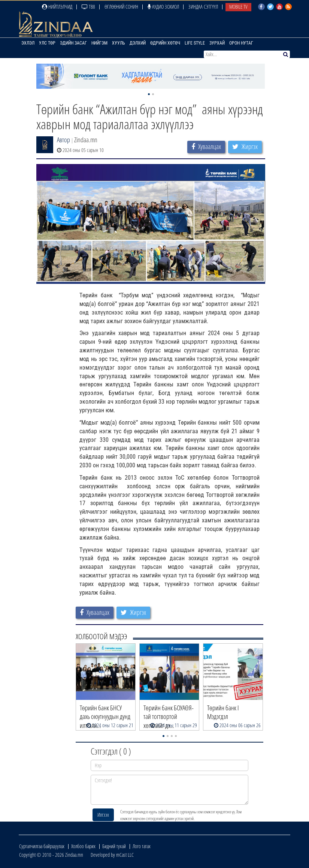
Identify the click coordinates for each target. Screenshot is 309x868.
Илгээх (103, 815)
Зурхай (217, 43)
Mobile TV (238, 7)
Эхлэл (28, 43)
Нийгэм (99, 43)
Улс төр (47, 43)
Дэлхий (138, 43)
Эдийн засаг (73, 43)
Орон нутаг (241, 43)
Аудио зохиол (163, 7)
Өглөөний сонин (121, 7)
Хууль (119, 43)
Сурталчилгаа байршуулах (42, 846)
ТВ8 (88, 7)
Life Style (195, 43)
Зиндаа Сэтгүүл (203, 7)
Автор (63, 140)
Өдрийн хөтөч (165, 43)
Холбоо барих (83, 846)
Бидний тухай (114, 846)
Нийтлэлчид (57, 7)
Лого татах (142, 846)
